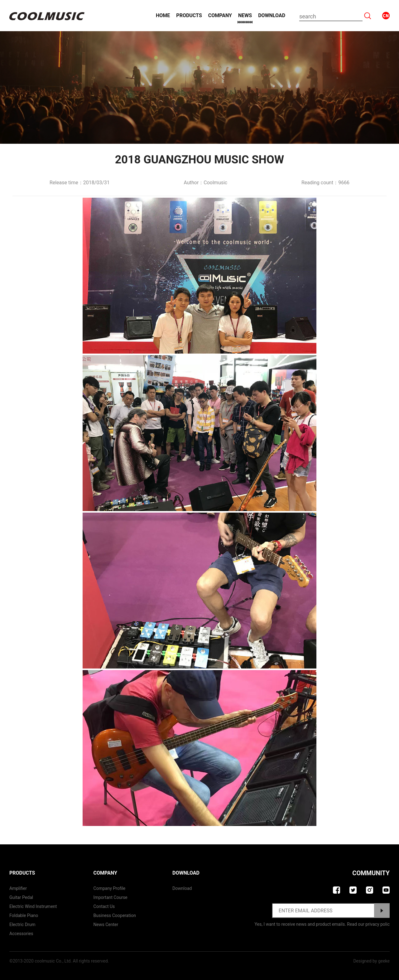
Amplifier (18, 888)
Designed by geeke (371, 961)
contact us (104, 906)
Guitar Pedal (21, 897)
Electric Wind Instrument (33, 906)
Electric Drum (22, 924)
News (245, 15)
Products (189, 15)
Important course (111, 897)
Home (163, 15)
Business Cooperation (115, 915)
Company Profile (110, 888)
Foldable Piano (24, 915)
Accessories (21, 934)
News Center (106, 924)
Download (272, 15)
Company (220, 15)
